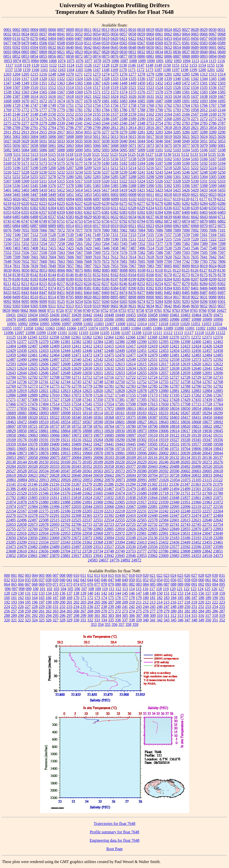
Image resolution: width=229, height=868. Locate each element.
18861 (44, 431)
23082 (98, 538)
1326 (88, 79)
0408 (88, 39)
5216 (150, 168)
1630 (141, 96)
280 (173, 611)
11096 (9, 333)
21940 (174, 502)
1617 (61, 96)
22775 (65, 529)
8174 (195, 275)
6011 (150, 195)
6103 (142, 199)
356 (114, 624)
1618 (70, 96)
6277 (141, 203)
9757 (131, 310)
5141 (43, 159)
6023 (213, 195)
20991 (142, 480)
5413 (70, 190)
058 (187, 580)
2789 (16, 128)
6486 (25, 217)
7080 (106, 230)
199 (56, 602)
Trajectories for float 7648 (114, 824)
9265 (123, 302)
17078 (87, 395)
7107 (26, 235)
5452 (79, 195)
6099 (115, 199)
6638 (159, 217)
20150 (44, 462)
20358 (109, 466)
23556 (153, 547)
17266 (207, 395)
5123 (114, 154)
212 (146, 602)
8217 (61, 284)
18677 (207, 422)
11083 (125, 328)
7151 (114, 235)
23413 (142, 542)
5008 (70, 137)
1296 (195, 74)
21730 (174, 493)
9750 (96, 310)
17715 (196, 404)
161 (14, 598)
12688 (196, 373)
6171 (195, 199)
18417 (185, 417)
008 (62, 575)
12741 (44, 382)
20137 (218, 458)
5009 (79, 137)
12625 (33, 368)
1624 (114, 96)
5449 (52, 195)
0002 (16, 30)
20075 (55, 458)
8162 (114, 275)
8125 (186, 270)
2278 (34, 123)
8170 (168, 275)
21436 (65, 489)
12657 (164, 373)
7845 (43, 266)
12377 (22, 342)
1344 (204, 79)
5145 (79, 159)
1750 (61, 105)
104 (63, 589)
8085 (106, 270)
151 (167, 593)
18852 (33, 431)
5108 (222, 150)
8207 (195, 279)
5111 (17, 154)
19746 (164, 449)
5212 (114, 168)
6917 (97, 226)
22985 (153, 533)
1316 (16, 79)
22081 (153, 507)
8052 (34, 270)
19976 (109, 453)
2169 (213, 114)
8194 (97, 279)
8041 (17, 270)
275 (139, 611)
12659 (185, 373)
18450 (207, 417)
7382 (186, 244)
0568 (150, 43)
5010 (88, 137)
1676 (70, 101)
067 (28, 584)
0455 (186, 39)
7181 (34, 239)
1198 (185, 70)
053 (153, 580)
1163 (62, 70)
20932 (77, 480)
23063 (44, 538)
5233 (70, 172)
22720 (98, 524)
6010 (141, 195)
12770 (22, 386)
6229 (97, 203)
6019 (177, 195)
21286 (109, 484)
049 (125, 580)
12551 (153, 359)
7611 (105, 257)
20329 (44, 466)
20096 (98, 458)
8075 (79, 270)
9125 (61, 302)
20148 (33, 462)
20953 (87, 480)
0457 (204, 39)
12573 (196, 359)
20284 (11, 466)
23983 (174, 556)
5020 (177, 137)
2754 (159, 123)
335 (111, 620)
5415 (88, 190)
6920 (123, 226)
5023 (195, 137)
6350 (213, 208)
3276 (97, 132)
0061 (159, 34)
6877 (195, 221)
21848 (174, 498)
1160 (35, 70)
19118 (163, 435)
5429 (195, 190)
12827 (109, 391)
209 (125, 602)
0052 (79, 34)
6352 (222, 208)
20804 (185, 475)
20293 (22, 466)
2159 (132, 114)
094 (215, 584)
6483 (222, 212)
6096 (88, 199)
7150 (105, 235)
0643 (97, 47)
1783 (97, 110)
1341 (186, 79)
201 (69, 602)
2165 (177, 114)
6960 (168, 226)
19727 (142, 449)
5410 (43, 190)
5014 (123, 137)
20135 (196, 458)
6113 (150, 199)
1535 (204, 88)
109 (98, 589)
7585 (150, 252)
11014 (142, 324)
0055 (106, 34)
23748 (109, 551)
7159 (186, 235)
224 (7, 607)
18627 (142, 422)
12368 (152, 337)
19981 (120, 453)
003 (28, 575)
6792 (123, 221)
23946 (131, 556)
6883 (7, 226)
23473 (11, 547)
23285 (11, 542)
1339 (168, 79)
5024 (204, 137)
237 (97, 607)
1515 (79, 88)
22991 (164, 533)
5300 (168, 177)
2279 (43, 123)
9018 (186, 297)
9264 (114, 302)
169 (69, 598)
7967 (132, 266)
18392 (164, 417)
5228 (25, 172)
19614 (33, 449)
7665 (70, 261)
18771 (120, 426)
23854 (22, 556)
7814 (7, 266)
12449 (120, 351)
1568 (70, 92)
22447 (174, 515)
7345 (123, 244)
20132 (174, 458)
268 (90, 611)
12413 (98, 346)
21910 (131, 502)
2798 (88, 128)
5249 (213, 172)
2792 (43, 128)
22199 (76, 511)
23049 (218, 533)
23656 (44, 551)
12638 (174, 368)
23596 (196, 547)
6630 (97, 217)
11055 (7, 328)
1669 (16, 101)
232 (62, 607)
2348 (141, 123)
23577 (174, 547)
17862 (33, 408)
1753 (88, 105)
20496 (196, 466)
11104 (94, 333)
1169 (114, 70)
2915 (43, 132)
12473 (98, 355)
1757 (123, 105)
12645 (33, 373)
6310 (106, 208)
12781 (109, 386)
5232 (61, 172)
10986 (174, 319)
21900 (98, 502)
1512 (52, 88)
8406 (204, 288)
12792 (218, 386)
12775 (55, 386)
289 (14, 616)
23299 (22, 542)
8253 (150, 284)
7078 (88, 230)
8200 (141, 279)
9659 (6, 310)
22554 (109, 520)
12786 (164, 386)
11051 (196, 324)
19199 (55, 440)
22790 (87, 529)
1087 (124, 61)
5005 (43, 137)
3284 (168, 132)
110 (105, 589)
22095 (174, 507)
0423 (141, 39)
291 (28, 616)
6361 (79, 212)
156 (201, 593)
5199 (43, 168)
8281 (195, 284)
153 (180, 593)
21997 (65, 507)
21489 (164, 489)
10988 (196, 319)
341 (153, 620)
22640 (207, 520)
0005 (43, 30)
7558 (43, 252)
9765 (194, 310)
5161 (159, 159)
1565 (43, 92)
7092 (195, 230)
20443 (153, 466)
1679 (97, 101)
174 (104, 598)
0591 (7, 47)
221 (208, 602)
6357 (43, 212)
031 (222, 575)
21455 (87, 489)
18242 (174, 413)
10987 (185, 319)
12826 (98, 391)
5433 (204, 190)
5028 (16, 141)
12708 (55, 377)
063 (222, 580)
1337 (150, 79)
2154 (88, 114)
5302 (186, 177)
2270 (186, 119)
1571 (97, 92)
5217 (159, 168)
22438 (142, 515)
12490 (22, 359)
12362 (87, 337)
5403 (25, 190)
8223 (79, 284)
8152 (97, 275)
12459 (11, 355)
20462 (164, 466)
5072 (141, 145)
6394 (159, 212)
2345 (114, 123)
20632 (65, 475)
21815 (65, 498)
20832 (196, 475)
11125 (11, 337)
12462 (44, 355)
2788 (7, 128)
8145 (61, 275)
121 (180, 589)
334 (104, 620)
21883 (55, 502)
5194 (222, 163)
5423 (159, 190)
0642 (88, 47)
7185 (70, 239)
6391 (132, 212)
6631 (106, 217)
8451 (61, 293)
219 (194, 602)
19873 (22, 453)
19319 (164, 440)
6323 (123, 208)
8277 (177, 284)
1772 (25, 110)
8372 (43, 288)
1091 (160, 61)
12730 (207, 377)
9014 (168, 297)
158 (215, 593)
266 (76, 611)
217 (180, 602)
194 (21, 602)
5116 (61, 154)
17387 (131, 400)
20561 (87, 471)
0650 (150, 47)
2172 (16, 119)
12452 (153, 351)
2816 (150, 128)
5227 (16, 172)
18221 (152, 413)
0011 (88, 30)
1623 (106, 96)
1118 (18, 65)
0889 (195, 56)
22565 (142, 520)
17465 (218, 400)
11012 (131, 324)
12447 (98, 351)
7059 (34, 230)
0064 (186, 34)
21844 (153, 498)
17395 (142, 400)
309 (153, 616)
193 (14, 602)
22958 (87, 533)
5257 (43, 177)
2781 (168, 123)
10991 (12, 324)
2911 (7, 132)
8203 (159, 279)
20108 (120, 458)
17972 (109, 408)
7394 (213, 244)
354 (101, 624)
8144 (52, 275)
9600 (106, 306)
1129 (114, 65)
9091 (222, 297)
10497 (76, 319)
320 (7, 620)
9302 (7, 306)
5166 (204, 159)
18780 (131, 426)
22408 (120, 515)
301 (97, 616)
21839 (142, 498)
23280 (218, 538)
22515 (55, 520)
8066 (61, 270)
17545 (87, 404)
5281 (79, 177)
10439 (76, 315)
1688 (168, 101)
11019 (174, 324)
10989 (207, 319)
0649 (141, 47)
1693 (204, 101)
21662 (87, 493)
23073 (87, 538)
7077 (79, 230)
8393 (159, 288)
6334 (150, 208)
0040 (52, 34)
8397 (186, 288)
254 (215, 607)
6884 (16, 226)
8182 (25, 279)
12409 (55, 346)
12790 (196, 386)
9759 (149, 310)
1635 (186, 96)
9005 (159, 297)
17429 (185, 400)
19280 (109, 440)
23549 (142, 547)
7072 (61, 230)
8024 (213, 266)
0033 (16, 34)
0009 (70, 30)
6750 (52, 221)
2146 (16, 114)
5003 (25, 137)
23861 (33, 556)
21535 (33, 493)
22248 (185, 511)
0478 (16, 43)
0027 (186, 30)
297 (69, 616)
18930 (120, 431)
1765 (195, 105)
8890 (106, 297)
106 (77, 589)
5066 (97, 145)
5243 (159, 172)
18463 (11, 422)
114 (132, 589)
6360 (70, 212)
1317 (25, 79)
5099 (141, 150)
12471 (76, 355)
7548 (213, 248)
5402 (16, 190)
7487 (132, 248)
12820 (33, 391)
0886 (168, 56)
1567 (61, 92)
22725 (131, 524)
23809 (196, 551)
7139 (70, 235)
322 (21, 620)
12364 (109, 337)
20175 (76, 462)
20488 (174, 466)
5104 (186, 150)
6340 (204, 208)
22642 (218, 520)
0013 (106, 30)
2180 (79, 119)
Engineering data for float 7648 (115, 840)
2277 (25, 123)
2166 (186, 114)
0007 (61, 30)
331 (83, 620)
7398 (222, 244)
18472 (22, 422)
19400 (55, 444)
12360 (65, 337)
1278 (141, 74)
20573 (120, 471)
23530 (131, 547)
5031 (43, 141)
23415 (153, 542)
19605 (22, 449)
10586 (109, 319)
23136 (153, 538)
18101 (77, 413)
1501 (204, 83)
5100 (150, 150)
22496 (22, 520)
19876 (44, 453)
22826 (131, 529)
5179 (97, 163)
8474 (123, 293)
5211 (105, 168)
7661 (52, 261)
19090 (120, 435)
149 (153, 593)
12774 (44, 386)
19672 (87, 449)
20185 (87, 462)
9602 (114, 306)
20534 (44, 471)
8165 (141, 275)
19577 (196, 444)
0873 (88, 56)
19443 (120, 444)
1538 (7, 92)
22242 (164, 511)
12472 (87, 355)
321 (14, 620)
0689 (195, 47)
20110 (142, 458)
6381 (106, 212)
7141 (87, 235)
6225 (61, 203)
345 (173, 620)
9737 (69, 310)
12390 (142, 342)
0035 (34, 34)
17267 (218, 395)
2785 (204, 123)
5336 (16, 186)
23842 (207, 551)
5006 (52, 137)
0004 (34, 30)
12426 (207, 346)
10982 (131, 319)
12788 (185, 386)
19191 (44, 440)
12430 (22, 351)
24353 (196, 556)
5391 (159, 186)
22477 (207, 515)
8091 (133, 270)
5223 (204, 168)
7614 (132, 257)
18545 (55, 422)
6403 (204, 212)
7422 (61, 248)
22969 (98, 533)
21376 (207, 484)
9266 (132, 302)
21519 (218, 489)
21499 (185, 489)
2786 (213, 123)
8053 (43, 270)
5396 (186, 186)
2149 (43, 114)
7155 (150, 235)
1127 (97, 65)
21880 (44, 502)
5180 (106, 163)
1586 (7, 96)
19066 (55, 435)
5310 (34, 181)
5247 (195, 172)
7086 (159, 230)
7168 (25, 239)
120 (173, 589)
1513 (61, 88)
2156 (106, 114)
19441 (109, 444)
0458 (213, 39)
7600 (25, 257)
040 (62, 580)
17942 (87, 408)
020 (146, 575)
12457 (207, 351)
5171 (25, 163)
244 (146, 607)
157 (208, 593)
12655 (142, 373)
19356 (218, 440)
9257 (97, 302)
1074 (61, 61)
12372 (196, 337)
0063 (177, 34)
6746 (16, 221)
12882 (185, 391)
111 (112, 589)
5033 (61, 141)
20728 (174, 475)
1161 (44, 70)
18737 (55, 426)
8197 (114, 279)
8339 (16, 288)
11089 (168, 328)
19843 (218, 449)
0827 (97, 52)
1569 (79, 92)
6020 (186, 195)
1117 (9, 65)
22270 (11, 515)
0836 (177, 52)
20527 (11, 471)
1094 (186, 61)
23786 (164, 551)
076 (90, 584)
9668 (42, 310)
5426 (186, 190)
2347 (132, 123)
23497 (76, 547)
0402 (43, 39)
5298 (150, 177)
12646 (44, 373)
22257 (207, 511)
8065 (52, 270)
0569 (159, 43)
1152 (185, 65)
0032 (7, 34)
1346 (222, 79)
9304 (25, 306)
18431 (196, 417)
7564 (70, 252)
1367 (97, 83)
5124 (123, 154)
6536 (43, 217)
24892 (125, 560)
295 (56, 616)
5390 (150, 186)
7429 (88, 248)
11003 (99, 324)
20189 (98, 462)
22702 (65, 524)
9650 (195, 306)
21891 (87, 502)
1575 (132, 92)
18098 (66, 413)
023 (167, 575)
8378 (70, 288)
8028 (222, 266)
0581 (186, 43)
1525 (168, 88)
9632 (141, 306)
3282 (150, 132)
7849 (52, 266)
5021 (186, 137)
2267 (159, 119)
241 (125, 607)
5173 (43, 163)
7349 (132, 244)
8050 (26, 270)
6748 (34, 221)
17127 (109, 395)
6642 (195, 217)
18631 (153, 422)
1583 (204, 92)
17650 (164, 404)
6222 (34, 203)
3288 (204, 132)
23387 (109, 542)
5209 (88, 168)
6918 (106, 226)
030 (215, 575)
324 (35, 620)
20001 (153, 453)
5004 (34, 137)
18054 (196, 408)
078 (104, 584)
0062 (168, 34)
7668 (88, 261)
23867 (44, 556)
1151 (176, 65)
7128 (52, 235)
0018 (141, 30)
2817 (159, 128)
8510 (34, 297)
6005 (123, 195)
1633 (168, 96)
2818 (168, 128)
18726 (44, 426)
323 (28, 620)
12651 (98, 373)
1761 (159, 105)
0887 (177, 56)
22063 (120, 507)
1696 (7, 105)
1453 (168, 83)
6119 (177, 199)
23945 (120, 556)
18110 (87, 413)
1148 (149, 65)
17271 (11, 400)
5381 (88, 186)
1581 (186, 92)
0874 (97, 56)
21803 (22, 498)
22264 (218, 511)
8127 (203, 270)
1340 (177, 79)
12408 (44, 346)
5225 (222, 168)
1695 (222, 101)
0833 (150, 52)
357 (121, 624)
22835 (153, 529)
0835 (168, 52)
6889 (52, 226)
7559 (52, 252)
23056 (33, 538)
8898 (132, 297)
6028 (34, 199)
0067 (213, 34)
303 (111, 616)
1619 (79, 96)
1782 (88, 110)
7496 (141, 248)
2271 (195, 119)
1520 (123, 88)
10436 (55, 315)
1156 (219, 65)
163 (28, 598)
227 (28, 607)
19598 (218, 444)
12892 (44, 395)
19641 (65, 449)
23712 (76, 551)
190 (215, 598)
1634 (177, 96)
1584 (213, 92)
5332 (213, 181)
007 (56, 575)
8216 (52, 284)
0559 (106, 43)
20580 (142, 471)
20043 (207, 453)
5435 (222, 190)
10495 (65, 319)
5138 (16, 159)
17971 (98, 408)
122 (187, 589)
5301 (177, 177)
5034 (70, 141)
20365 (120, 466)
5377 (61, 186)
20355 (98, 466)
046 (104, 580)
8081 (88, 270)
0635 (61, 47)
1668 (7, 101)
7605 (61, 257)
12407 (33, 346)
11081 (114, 328)
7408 (34, 248)
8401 (195, 288)
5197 (25, 168)
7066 (43, 230)
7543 (186, 248)
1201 (211, 70)
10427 (222, 310)
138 (76, 593)
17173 (153, 395)
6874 (186, 221)
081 (125, 584)
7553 (16, 252)
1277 (132, 74)
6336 (168, 208)
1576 (141, 92)
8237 (106, 284)
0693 (7, 52)
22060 (109, 507)
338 (132, 620)
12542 (98, 359)
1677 (79, 101)
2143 (213, 110)
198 (49, 602)
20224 (131, 462)
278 (160, 611)
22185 (55, 511)
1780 (70, 110)
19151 (218, 435)
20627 (44, 475)
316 (201, 616)
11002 (88, 324)
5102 (168, 150)
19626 (55, 449)
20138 (11, 462)
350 (208, 620)
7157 (168, 235)
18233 (163, 413)
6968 (195, 226)
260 (35, 611)
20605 (207, 471)
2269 (177, 119)
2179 (70, 119)
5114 (43, 154)
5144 (70, 159)
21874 (11, 502)
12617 (164, 364)
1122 (53, 65)
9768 (212, 310)
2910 (222, 128)
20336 (65, 466)
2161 (141, 114)
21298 (142, 484)
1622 (97, 96)
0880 (141, 56)
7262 (88, 244)
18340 (76, 417)
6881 (213, 221)
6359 (61, 212)
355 (108, 624)
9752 (105, 310)
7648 (7, 261)
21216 (54, 484)
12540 (76, 359)
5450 (61, 195)
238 (104, 607)
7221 (204, 239)
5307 (7, 181)
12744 (65, 382)
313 (180, 616)
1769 (7, 110)
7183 (52, 239)
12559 (185, 359)
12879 (153, 391)
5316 (70, 181)
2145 (7, 114)
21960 (196, 502)
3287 (195, 132)
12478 (142, 355)
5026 (222, 137)
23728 (87, 551)
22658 (22, 524)
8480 (150, 293)
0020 (159, 30)
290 (21, 616)
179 (139, 598)
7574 (114, 252)
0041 (61, 34)
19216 (76, 440)
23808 (185, 551)
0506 (43, 43)
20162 (55, 462)
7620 (168, 257)
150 (160, 593)
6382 (114, 212)
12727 (174, 377)
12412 (87, 346)
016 (118, 575)
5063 (70, 145)
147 (139, 593)
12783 (131, 386)
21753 (196, 493)
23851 (218, 551)
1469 (177, 83)
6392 (141, 212)
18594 (109, 422)
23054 (22, 538)
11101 (62, 333)
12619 (185, 364)
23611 (33, 551)
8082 (97, 270)
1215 (34, 74)
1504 (7, 88)
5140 (34, 159)
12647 (55, 373)
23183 (174, 538)
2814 (132, 128)
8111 (150, 270)
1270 (70, 74)
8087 (115, 270)
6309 (97, 208)
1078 (97, 61)
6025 (8, 199)
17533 (65, 404)
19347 (207, 440)
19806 (196, 449)
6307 (79, 208)
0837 (186, 52)
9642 (168, 306)
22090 (164, 507)
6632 (114, 217)
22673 (33, 524)
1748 (43, 105)
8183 (34, 279)
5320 (106, 181)
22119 (196, 507)
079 (111, 584)
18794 (142, 426)
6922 (141, 226)
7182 (43, 239)
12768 (218, 382)
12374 (218, 337)
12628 (65, 368)
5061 (52, 145)
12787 (174, 386)
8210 (222, 279)
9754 (114, 310)
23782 (153, 551)
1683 (123, 101)
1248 (52, 74)
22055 (98, 507)
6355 (25, 212)
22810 (120, 529)
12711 (76, 377)
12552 (164, 359)
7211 (132, 239)
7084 (141, 230)
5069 (123, 145)
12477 (131, 355)
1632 (159, 96)
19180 (33, 440)
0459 (222, 39)
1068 (53, 61)
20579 (131, 471)
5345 (34, 186)
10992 (23, 324)
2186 (106, 119)
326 (49, 620)
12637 (164, 368)
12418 (142, 346)
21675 (131, 493)
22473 (185, 515)
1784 (106, 110)
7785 (204, 261)
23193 (196, 538)
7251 (16, 244)
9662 (24, 310)
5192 (204, 163)
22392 (109, 515)
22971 (109, 533)
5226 (7, 172)
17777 (11, 408)
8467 (97, 293)
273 (125, 611)
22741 (174, 524)
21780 (218, 493)
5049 (186, 141)
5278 (52, 177)
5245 (177, 172)
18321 (44, 417)
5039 (114, 141)
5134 (203, 154)
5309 (25, 181)
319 (222, 616)
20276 (218, 462)
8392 (150, 288)
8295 (213, 284)
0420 (114, 39)
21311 (163, 484)
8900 (150, 297)
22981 (142, 533)
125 (207, 589)
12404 (11, 346)
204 (90, 602)
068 (35, 584)
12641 (207, 368)
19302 (142, 440)
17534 (76, 404)
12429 (11, 351)
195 (28, 602)
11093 (211, 328)
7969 (141, 266)
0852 (16, 56)
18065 (218, 408)
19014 (174, 431)
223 (222, 602)
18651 (174, 422)
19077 (98, 435)
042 (76, 580)
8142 (34, 275)
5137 (7, 159)
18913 (98, 431)
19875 (33, 453)
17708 (185, 404)
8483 (177, 293)
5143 (61, 159)
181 (153, 598)
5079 (204, 145)
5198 (34, 168)
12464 (55, 355)
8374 (52, 288)
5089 (70, 150)
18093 (44, 413)
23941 (98, 556)
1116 (221, 61)
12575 (207, 359)
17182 (164, 395)
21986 (44, 507)
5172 (34, 163)
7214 (159, 239)
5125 (132, 154)
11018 (163, 324)
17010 (55, 395)
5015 (132, 137)
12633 (120, 368)
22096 (185, 507)
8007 (177, 266)
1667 (222, 96)
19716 (120, 449)
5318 (88, 181)
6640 (177, 217)
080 (118, 584)
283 (194, 611)
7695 (141, 261)
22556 (131, 520)
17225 (185, 395)
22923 (33, 533)
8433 (7, 293)
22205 (87, 511)
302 (104, 616)
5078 (195, 145)
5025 (213, 137)
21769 (207, 493)
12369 (163, 337)
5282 (88, 177)
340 (146, 620)
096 (8, 589)
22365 (87, 515)
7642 (213, 257)
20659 (98, 475)
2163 (159, 114)
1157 (9, 70)
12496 (44, 359)
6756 (106, 221)
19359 (11, 444)
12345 (32, 337)
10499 (87, 319)
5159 (141, 159)
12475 (109, 355)
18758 (87, 426)
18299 (218, 413)
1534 (195, 88)
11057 (18, 328)
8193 (88, 279)
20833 (207, 475)
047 (111, 580)
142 (104, 593)
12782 (120, 386)
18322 (55, 417)
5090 (79, 150)
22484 (218, 515)
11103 (83, 333)
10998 (77, 324)
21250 (65, 484)
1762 (168, 105)
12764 (196, 382)
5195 (7, 168)
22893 (218, 529)
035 (28, 580)
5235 (88, 172)
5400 (222, 186)
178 (132, 598)
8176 (213, 275)
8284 (204, 284)
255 (222, 607)
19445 (131, 444)
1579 (168, 92)
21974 (11, 507)
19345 (196, 440)
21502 (207, 489)
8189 (70, 279)
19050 (11, 435)
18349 (87, 417)
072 (62, 584)
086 (160, 584)
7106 (17, 235)
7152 (123, 235)
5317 (79, 181)
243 (139, 607)
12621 (207, 364)
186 (187, 598)
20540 (55, 471)
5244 (168, 172)
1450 (141, 83)
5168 (222, 159)
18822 (207, 426)
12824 (76, 391)
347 (187, 620)
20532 (33, 471)
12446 (87, 351)
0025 (177, 30)
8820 (88, 297)
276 (146, 611)
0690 (204, 47)
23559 (164, 547)
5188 (168, 163)
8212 (16, 284)
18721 (33, 426)
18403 (174, 417)
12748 (98, 382)
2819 (177, 128)
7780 (195, 261)
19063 (33, 435)
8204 (168, 279)
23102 (120, 538)
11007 (110, 324)
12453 (164, 351)
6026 (17, 199)
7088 (168, 230)
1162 (53, 70)
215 (167, 602)
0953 (8, 61)
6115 (159, 199)
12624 (22, 368)
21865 (207, 498)
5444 (7, 195)
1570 (88, 92)
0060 (150, 34)
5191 (195, 163)
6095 (79, 199)
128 (7, 593)
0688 (186, 47)
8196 (106, 279)
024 (173, 575)
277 (153, 611)
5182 (123, 163)
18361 (98, 417)
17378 (109, 400)
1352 (52, 83)
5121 (96, 154)
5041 (132, 141)
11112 (168, 333)
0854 (34, 56)
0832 (141, 52)
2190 (141, 119)
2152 (70, 114)
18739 (65, 426)
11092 (201, 328)
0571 (177, 43)
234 (76, 607)
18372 (120, 417)
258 (21, 611)
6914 (70, 226)
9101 (52, 302)
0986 (44, 61)
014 (104, 575)
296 (62, 616)
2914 (34, 132)
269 (97, 611)
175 (111, 598)
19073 (87, 435)
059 (194, 580)
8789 (61, 297)
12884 (207, 391)
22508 (44, 520)
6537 (52, 217)
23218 (207, 538)
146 (132, 593)
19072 (77, 435)
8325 (7, 288)
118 (159, 589)
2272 (204, 119)
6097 (97, 199)
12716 (109, 377)
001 (14, 575)
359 (135, 624)
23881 (65, 556)
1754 (97, 105)
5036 (88, 141)
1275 (114, 74)
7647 (222, 257)
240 (118, 607)
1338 (159, 79)
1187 (158, 70)
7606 (70, 257)
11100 (52, 333)
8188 (61, 279)
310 (160, 616)
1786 (123, 110)
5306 (222, 177)
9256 (88, 302)
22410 (131, 515)
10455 (131, 315)
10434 (33, 315)
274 (132, 611)
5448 (43, 195)
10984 (153, 319)
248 (173, 607)
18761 (98, 426)
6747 (25, 221)
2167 (195, 114)
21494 (174, 489)
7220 (195, 239)
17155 (131, 395)
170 (76, 598)
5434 (213, 190)
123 (194, 589)
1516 (88, 88)
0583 (204, 43)
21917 (142, 502)
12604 (22, 364)
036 (35, 580)
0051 (70, 34)
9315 (79, 306)
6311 (114, 208)
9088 (213, 297)
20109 (131, 458)
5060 (43, 145)
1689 (177, 101)
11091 (190, 328)
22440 (153, 515)
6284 (204, 203)
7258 (61, 244)
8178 (222, 275)
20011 (174, 453)
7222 (213, 239)
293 (42, 616)
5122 (105, 154)
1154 (202, 65)
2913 (25, 132)
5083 (16, 150)
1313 (213, 74)
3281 (141, 132)
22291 (55, 515)
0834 (159, 52)
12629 (76, 368)
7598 (7, 257)
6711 (221, 217)
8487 (204, 293)
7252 (25, 244)
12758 (185, 382)
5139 (25, 159)
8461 (79, 293)
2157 (114, 114)
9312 (61, 306)
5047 (168, 141)
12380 (55, 342)
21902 (109, 502)
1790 (159, 110)
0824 (88, 52)
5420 (132, 190)
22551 (98, 520)
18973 (142, 431)
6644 (213, 217)
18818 (174, 426)
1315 (7, 79)
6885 (25, 226)
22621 (196, 520)
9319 (97, 306)
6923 (150, 226)
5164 (186, 159)
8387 (123, 288)
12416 (120, 346)
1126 (88, 65)
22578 (153, 520)
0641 (79, 47)
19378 (33, 444)
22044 (87, 507)
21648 (76, 493)
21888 (65, 502)
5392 (168, 186)
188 (201, 598)
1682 (114, 101)
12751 (131, 382)
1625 (123, 96)
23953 (142, 556)
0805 (25, 52)
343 (167, 620)
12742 (55, 382)
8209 (213, 279)
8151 (88, 275)
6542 (61, 217)
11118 (199, 333)
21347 (185, 484)
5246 (186, 172)
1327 (97, 79)
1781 (79, 110)
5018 (159, 137)
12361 (76, 337)
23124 (142, 538)
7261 (79, 244)
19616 (44, 449)
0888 (186, 56)
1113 (195, 61)
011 (83, 575)
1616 (52, 96)
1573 (114, 92)
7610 (97, 257)
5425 (177, 190)
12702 (33, 377)
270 (104, 611)
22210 (98, 511)
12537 (65, 359)
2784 (195, 123)
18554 (65, 422)
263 (56, 611)
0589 (222, 43)
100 (35, 589)
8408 (213, 288)
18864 (65, 431)
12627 (55, 368)
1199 (193, 70)
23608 (11, 551)
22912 (11, 533)
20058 (33, 458)
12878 (142, 391)
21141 (11, 484)
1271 (79, 74)
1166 (88, 70)
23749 (120, 551)
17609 (142, 404)
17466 (11, 404)
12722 (131, 377)
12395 (164, 342)
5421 (141, 190)
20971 (120, 480)
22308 (76, 515)
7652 (25, 261)
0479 (25, 43)
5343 (25, 186)
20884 (22, 480)
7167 (16, 239)
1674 (61, 101)
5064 (79, 145)
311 (166, 616)
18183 (142, 413)
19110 (153, 435)
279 (167, 611)
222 (215, 602)
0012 (97, 30)
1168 (105, 70)
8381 (88, 288)
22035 (76, 507)
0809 (43, 52)
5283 (97, 177)
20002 (164, 453)
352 (222, 620)
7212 (141, 239)
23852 (11, 556)
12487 (11, 359)
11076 (104, 328)
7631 (186, 257)
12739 (33, 382)
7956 (123, 266)
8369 (34, 288)
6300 (16, 208)
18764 (109, 426)
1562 (16, 92)
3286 (186, 132)
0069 (7, 39)
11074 (93, 328)
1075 (70, 61)
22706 (76, 524)
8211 (7, 284)
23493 (65, 547)
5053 (222, 141)
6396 (168, 212)
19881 (55, 453)
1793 (177, 110)
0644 (106, 47)
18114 (98, 413)
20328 (33, 466)
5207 (70, 168)
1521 (132, 88)
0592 (16, 47)
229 (42, 607)
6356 (34, 212)
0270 (25, 39)
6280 (168, 203)
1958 (195, 110)
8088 (124, 270)
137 (69, 593)
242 (132, 607)
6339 (195, 208)
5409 (34, 190)
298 (76, 616)
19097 (131, 435)
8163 (123, 275)
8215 (43, 284)
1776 (34, 110)
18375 (131, 417)
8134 (7, 275)
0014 (114, 30)
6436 (213, 212)
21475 (120, 489)
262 (49, 611)
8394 (168, 288)
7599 (16, 257)
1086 (115, 61)
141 (97, 593)
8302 (222, 284)
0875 (106, 56)
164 (35, 598)
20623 (33, 475)
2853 (204, 128)
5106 (204, 150)
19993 (131, 453)
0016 (132, 30)
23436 (174, 542)
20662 (109, 475)
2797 (79, 128)
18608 (131, 422)
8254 (159, 284)
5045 (150, 141)
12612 (109, 364)
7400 (7, 248)
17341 (87, 400)
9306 (43, 306)
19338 (185, 440)
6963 (177, 226)
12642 (218, 368)
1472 (186, 83)
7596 (213, 252)
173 (97, 598)
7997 (159, 266)
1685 (141, 101)
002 (21, 575)
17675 (174, 404)
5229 (34, 172)
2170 (222, 114)
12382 (76, 342)
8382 (97, 288)
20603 (196, 471)
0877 (123, 56)
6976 (7, 230)
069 (42, 584)
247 (167, 607)
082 (132, 584)
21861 (196, 498)
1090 (151, 61)
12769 (11, 386)
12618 (174, 364)
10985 (164, 319)
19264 (98, 440)
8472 (114, 293)
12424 (196, 346)
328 (62, 620)
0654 (177, 47)
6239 (106, 203)
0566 (132, 43)
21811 (54, 498)
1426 (106, 83)
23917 (76, 556)
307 (139, 616)
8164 (132, 275)
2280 (52, 123)
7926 (106, 266)
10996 (56, 324)
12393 (153, 342)
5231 (52, 172)
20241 (153, 462)
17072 (76, 395)
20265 (185, 462)
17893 (44, 408)
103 (56, 589)
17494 (44, 404)
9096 (34, 302)
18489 (33, 422)
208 (118, 602)
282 (187, 611)
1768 (222, 105)
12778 (76, 386)
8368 (25, 288)
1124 (70, 65)
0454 (177, 39)
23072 (76, 538)
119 (166, 589)
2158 (123, 114)
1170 (123, 70)
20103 (109, 458)
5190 (186, 163)
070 (49, 584)
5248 (204, 172)
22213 (109, 511)
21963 (207, 502)
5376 (52, 186)
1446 (114, 83)
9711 (51, 310)
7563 (61, 252)
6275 (123, 203)
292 (35, 616)
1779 (61, 110)
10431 (11, 315)
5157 (123, 159)
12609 (76, 364)
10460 (164, 315)
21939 (164, 502)
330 (76, 620)
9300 (213, 302)
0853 (25, 56)
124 (200, 589)
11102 (73, 333)
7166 (7, 239)
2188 (123, 119)
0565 (123, 43)
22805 (109, 529)
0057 (123, 34)
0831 (132, 52)
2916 (52, 132)
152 (173, 593)
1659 (213, 96)
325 (42, 620)
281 (180, 611)
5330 (195, 181)
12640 (196, 368)
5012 (106, 137)
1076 (79, 61)
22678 (44, 524)
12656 (153, 373)
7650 (16, 261)
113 (125, 589)
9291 (177, 302)
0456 (195, 39)
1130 (123, 65)
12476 (120, 355)
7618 (150, 257)
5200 (52, 168)
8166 (150, 275)
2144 (222, 110)
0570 (168, 43)
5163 (177, 159)
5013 (114, 137)
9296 (204, 302)
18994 (153, 431)
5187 (159, 163)
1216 (43, 74)
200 (62, 602)
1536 (213, 88)
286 (215, 611)
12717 (120, 377)
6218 (7, 203)
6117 (168, 199)
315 (194, 616)
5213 (123, 168)
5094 (114, 150)
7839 (34, 266)
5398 (204, 186)
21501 (196, 489)
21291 (120, 484)
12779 (87, 386)
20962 (98, 480)
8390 (132, 288)
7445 (97, 248)
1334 (123, 79)
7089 (177, 230)
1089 (142, 61)
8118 (159, 270)
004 (35, 575)
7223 (222, 239)
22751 (207, 524)
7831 (16, 266)
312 (173, 616)
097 (15, 589)
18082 (33, 413)
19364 (22, 444)
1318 (34, 79)
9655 (213, 306)
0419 (106, 39)
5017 (150, 137)
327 (56, 620)
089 (180, 584)
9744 (78, 310)
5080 (213, 145)
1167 (97, 70)
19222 (87, 440)
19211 (65, 440)
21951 (185, 502)
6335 (159, 208)
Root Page (114, 849)
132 (35, 593)
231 (56, 607)
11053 (206, 324)
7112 (34, 235)
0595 (43, 47)
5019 (168, 137)
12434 (55, 351)
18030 (164, 408)
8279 (186, 284)
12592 (218, 359)
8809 (79, 297)
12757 (174, 382)
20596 (174, 471)
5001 (7, 137)
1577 (150, 92)
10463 (185, 315)
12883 (196, 391)
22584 (164, 520)
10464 (196, 315)
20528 (22, 471)
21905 (120, 502)
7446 (106, 248)
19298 (131, 440)
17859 (22, 408)
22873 (207, 529)
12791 (207, 386)
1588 (25, 96)
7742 (186, 261)
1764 (186, 105)
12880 (164, 391)
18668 (196, 422)
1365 (79, 83)
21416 (33, 489)
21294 (131, 484)
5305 (213, 177)
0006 (52, 30)
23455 (207, 542)
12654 (131, 373)
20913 (44, 480)
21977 (22, 507)
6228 (88, 203)
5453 (88, 195)
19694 (98, 449)
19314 (153, 440)
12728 (185, 377)
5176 (70, 163)
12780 (98, 386)
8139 (25, 275)
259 (28, 611)
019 (139, 575)
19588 (207, 444)
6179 (212, 199)
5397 (195, 186)
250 (187, 607)
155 (194, 593)
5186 (150, 163)
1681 (106, 101)
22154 (11, 511)
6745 (7, 221)
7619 (159, 257)
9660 (15, 310)
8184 (43, 279)
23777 (142, 551)
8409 (222, 288)
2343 (97, 123)
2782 (177, 123)
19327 (174, 440)
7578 (132, 252)
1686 (150, 101)
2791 (34, 128)
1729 (16, 105)
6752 (70, 221)
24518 (207, 556)
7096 (213, 230)
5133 (194, 154)
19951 (76, 453)
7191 (123, 239)
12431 (33, 351)
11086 (157, 328)
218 (187, 602)
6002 (114, 195)
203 (83, 602)
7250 (7, 244)
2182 (97, 119)
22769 (44, 529)
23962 (153, 556)
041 (69, 580)
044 (90, 580)
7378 (168, 244)
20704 (153, 475)
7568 (88, 252)
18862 (55, 431)
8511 (43, 297)
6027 (26, 199)
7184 (61, 239)
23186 (185, 538)
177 (125, 598)
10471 (218, 315)
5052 (213, 141)
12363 (98, 337)
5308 (16, 181)
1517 (97, 88)
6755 (97, 221)
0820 (52, 52)
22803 (98, 529)
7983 (150, 266)
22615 (185, 520)
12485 (218, 355)
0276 (34, 39)
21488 (153, 489)
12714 (98, 377)
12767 (207, 382)
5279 (61, 177)
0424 (150, 39)
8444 (34, 293)
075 (83, 584)
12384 (98, 342)
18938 (131, 431)
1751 (70, 105)
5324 (141, 181)
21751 (185, 493)
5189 (177, 163)
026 (187, 575)
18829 (11, 431)
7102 (8, 235)
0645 (114, 47)
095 (222, 584)
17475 (22, 404)
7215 (168, 239)
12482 (185, 355)
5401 (7, 190)
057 (180, 580)
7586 (159, 252)
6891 (61, 226)
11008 (120, 324)
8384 (114, 288)
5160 (150, 159)
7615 (141, 257)
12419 (153, 346)
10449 (120, 315)
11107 (126, 333)
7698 (150, 261)
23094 (109, 538)
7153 (132, 235)
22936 (55, 533)
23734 (98, 551)
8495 (213, 293)
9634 (150, 306)
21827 (98, 498)
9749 (87, 310)
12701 (22, 377)
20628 (55, 475)
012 (90, 575)
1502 (213, 83)
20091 (87, 458)
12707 (44, 377)
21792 (11, 498)
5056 (16, 145)
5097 (132, 150)
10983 (142, 319)
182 (160, 598)
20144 (22, 462)
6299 (7, 208)
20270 (196, 462)
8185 (52, 279)
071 (56, 584)
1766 (204, 105)
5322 (123, 181)
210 (132, 602)
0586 (213, 43)
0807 (34, 52)
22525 (76, 520)
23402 (131, 542)
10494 (55, 319)
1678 (88, 101)
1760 (150, 105)
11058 (28, 328)
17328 (65, 400)
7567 (79, 252)
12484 (207, 355)
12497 (55, 359)
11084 (136, 328)
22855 (185, 529)
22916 (22, 533)
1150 (167, 65)
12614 (131, 364)
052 (146, 580)
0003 (25, 30)
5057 (25, 145)
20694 (131, 475)
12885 (218, 391)
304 (118, 616)
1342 (195, 79)
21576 (65, 493)
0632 (52, 47)
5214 (132, 168)
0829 (114, 52)
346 (180, 620)
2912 (16, 132)
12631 (98, 368)
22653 (11, 524)
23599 (218, 547)
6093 (61, 199)
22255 (196, 511)
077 (97, 584)
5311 (43, 181)
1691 (186, 101)
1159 (26, 70)
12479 (153, 355)
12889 (33, 395)
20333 (55, 466)
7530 (168, 248)
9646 (186, 306)
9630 (123, 306)
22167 (22, 511)
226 (21, 607)
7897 (88, 266)
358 (128, 624)
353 (94, 624)
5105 (195, 150)
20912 (33, 480)
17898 (55, 408)
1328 (106, 79)
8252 (141, 284)
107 (84, 589)
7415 (52, 248)
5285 (114, 177)
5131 (176, 154)
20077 (66, 458)
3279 (123, 132)
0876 (114, 56)
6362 (88, 212)
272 (118, 611)
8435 (16, 293)
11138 (22, 337)
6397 (177, 212)
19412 (87, 444)
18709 (22, 426)
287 (222, 611)
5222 (195, 168)
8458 (70, 293)
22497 (33, 520)
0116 (16, 39)
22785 (76, 529)
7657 (34, 261)
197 (42, 602)
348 (194, 620)
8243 (114, 284)
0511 (88, 43)
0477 (7, 43)
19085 (109, 435)
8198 (123, 279)
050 (132, 580)
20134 (185, 458)
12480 (164, 355)
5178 (88, 163)
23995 (185, 556)
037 (42, 580)
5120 (87, 154)
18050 (185, 408)
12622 (218, 364)
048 (118, 580)
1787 (132, 110)
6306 (70, 208)
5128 (158, 154)
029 (208, 575)
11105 (105, 333)
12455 (185, 351)
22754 (218, 524)
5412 (61, 190)
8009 (186, 266)
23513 (98, 547)
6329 (141, 208)
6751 (61, 221)
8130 (221, 270)
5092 (97, 150)
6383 (123, 212)
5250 (222, 172)
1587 (16, 96)
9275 (150, 302)
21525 (11, 493)
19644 (76, 449)
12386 (120, 342)
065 (14, 584)
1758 (132, 105)
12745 (76, 382)
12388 (131, 342)
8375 (61, 288)
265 (69, 611)
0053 (88, 34)
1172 (141, 70)
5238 (114, 172)
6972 (213, 226)
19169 (11, 440)
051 (139, 580)
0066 (204, 34)
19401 (65, 444)
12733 (218, 377)
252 (201, 607)
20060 (44, 458)
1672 (43, 101)
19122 (174, 435)
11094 (222, 328)
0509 (70, 43)
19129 (185, 435)
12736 (22, 382)
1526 (177, 88)
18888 (87, 431)
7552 (7, 252)
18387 (153, 417)
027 (194, 575)
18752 (76, 426)
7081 (114, 230)
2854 (213, 128)
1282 (177, 74)
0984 (35, 61)
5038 (106, 141)
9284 (159, 302)
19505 (153, 444)
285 (208, 611)
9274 (141, 302)
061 (208, 580)
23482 (33, 547)
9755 (122, 310)
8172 (177, 275)
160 (7, 598)
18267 (185, 413)
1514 (70, 88)
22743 (185, 524)
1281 (168, 74)
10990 (218, 319)
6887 (34, 226)
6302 (34, 208)
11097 (19, 333)
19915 (65, 453)
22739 (164, 524)
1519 (114, 88)
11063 (50, 328)
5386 (123, 186)
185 (180, 598)
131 (28, 593)
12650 (87, 373)
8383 (106, 288)
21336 (174, 484)
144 (118, 593)
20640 (76, 475)
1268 (61, 74)
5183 (132, 163)
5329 (186, 181)
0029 (204, 30)
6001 (106, 195)
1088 (133, 61)
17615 (153, 404)
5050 (195, 141)
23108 (131, 538)
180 (146, 598)
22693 (55, 524)
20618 (218, 471)
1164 (70, 70)
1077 (88, 61)
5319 (97, 181)
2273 (213, 119)
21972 (218, 502)
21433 (55, 489)
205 (97, 602)
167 (56, 598)
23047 (207, 533)
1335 (132, 79)
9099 (43, 302)
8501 (25, 297)
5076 (177, 145)
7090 (186, 230)
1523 (150, 88)
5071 (132, 145)
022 (160, 575)
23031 (185, 533)
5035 (79, 141)
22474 (196, 515)
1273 (97, 74)
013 (97, 575)
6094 (70, 199)
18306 (11, 417)
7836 (25, 266)
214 (160, 602)
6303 (43, 208)
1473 (195, 83)
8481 (159, 293)
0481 (34, 43)
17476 (33, 404)
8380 (79, 288)
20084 (77, 458)
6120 (186, 199)
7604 (52, 257)
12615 (142, 364)
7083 (132, 230)
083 (139, 584)
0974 (17, 61)
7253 (34, 244)
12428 (218, 346)
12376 (11, 342)
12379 (44, 342)
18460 (218, 417)
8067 (70, 270)
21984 (33, 507)
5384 (106, 186)
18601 (120, 422)
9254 (79, 302)
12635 (142, 368)
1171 (132, 70)
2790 (25, 128)
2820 (186, 128)
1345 (213, 79)
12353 (43, 337)
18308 (22, 417)
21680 (142, 493)
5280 (70, 177)
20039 (185, 453)
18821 (196, 426)
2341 (79, 123)
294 (49, 616)
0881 (150, 56)
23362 (87, 542)
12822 (55, 391)
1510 (34, 88)
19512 (164, 444)
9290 (168, 302)
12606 (44, 364)
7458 (114, 248)
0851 (7, 56)
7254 (43, 244)
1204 (16, 74)
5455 (97, 195)
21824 (87, 498)
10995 (45, 324)
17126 (98, 395)
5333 (222, 181)
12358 (54, 337)
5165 (195, 159)
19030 (207, 431)
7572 (106, 252)
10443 (98, 315)
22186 (65, 511)
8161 (106, 275)
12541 (87, 359)
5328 (177, 181)
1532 (186, 88)
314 (187, 616)
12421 (174, 346)
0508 (61, 43)
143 (111, 593)
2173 (25, 119)
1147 (141, 65)
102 (49, 589)
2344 (106, 123)
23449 (185, 542)
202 (76, 602)
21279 (87, 484)
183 (167, 598)
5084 (25, 150)
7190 (114, 239)
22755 (11, 529)
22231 (142, 511)
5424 (168, 190)
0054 (97, 34)
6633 (123, 217)
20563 (98, 471)
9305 (34, 306)
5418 (114, 190)
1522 (141, 88)
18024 (153, 408)
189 (208, 598)
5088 (61, 150)
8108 (142, 270)
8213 (25, 284)
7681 (123, 261)
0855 (43, 56)
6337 (177, 208)
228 (35, 607)
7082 (123, 230)
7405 (25, 248)
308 (146, 616)
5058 (34, 145)
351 (215, 620)
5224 (213, 168)
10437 (65, 315)
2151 (61, 114)
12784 (142, 386)
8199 (132, 279)
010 (76, 575)
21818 (76, 498)
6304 (52, 208)
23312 (33, 542)
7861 (79, 266)
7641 (204, 257)
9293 (186, 302)
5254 (25, 177)
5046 (159, 141)
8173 (186, 275)
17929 (76, 408)
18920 (109, 431)
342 (160, 620)
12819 (22, 391)
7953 (114, 266)
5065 (88, 145)
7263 (97, 244)
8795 (70, 297)
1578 (159, 92)
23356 (76, 542)
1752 (79, 105)
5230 (43, 172)
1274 (106, 74)
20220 (120, 462)
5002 (16, 137)
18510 (44, 422)
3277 (106, 132)
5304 (204, 177)
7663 (61, 261)
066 (21, 584)
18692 (218, 422)
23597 (207, 547)
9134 (70, 302)
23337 (55, 542)
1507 (16, 88)
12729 (196, 377)
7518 (159, 248)
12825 (87, 391)
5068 (114, 145)
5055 (7, 145)
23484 (44, 547)
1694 (213, 101)
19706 (109, 449)
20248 (174, 462)
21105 (196, 480)
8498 (7, 297)
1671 (34, 101)
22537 (87, 520)
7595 (204, 252)
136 (62, 593)
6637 (150, 217)
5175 (61, 163)
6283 (195, 203)
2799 (97, 128)
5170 (16, 163)
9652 (204, 306)
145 (125, 593)
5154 (97, 159)
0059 (141, 34)
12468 (65, 355)
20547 (65, 471)
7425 (70, 248)
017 (125, 575)
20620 (22, 475)
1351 (43, 83)
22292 (65, 515)
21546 (44, 493)
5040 (123, 141)
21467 (109, 489)
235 (83, 607)
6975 (222, 226)
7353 (150, 244)
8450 (52, 293)
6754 (88, 221)
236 (90, 607)
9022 (195, 297)
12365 (120, 337)
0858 (70, 56)
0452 (159, 39)
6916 (88, 226)
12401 (207, 342)
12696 (218, 373)
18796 (153, 426)
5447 (34, 195)
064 (7, 584)
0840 (204, 52)
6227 (79, 203)
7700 (168, 261)
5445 (16, 195)
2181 (88, 119)
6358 (52, 212)
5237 (106, 172)
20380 (142, 466)
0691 (213, 47)
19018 (196, 431)
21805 (33, 498)
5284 (106, 177)
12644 (22, 373)
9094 (16, 302)
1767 (213, 105)
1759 (141, 105)
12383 (87, 342)
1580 (177, 92)
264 (62, 611)
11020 (185, 324)
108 (91, 589)
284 (201, 611)
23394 (120, 542)
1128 (105, 65)
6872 (168, 221)
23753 (131, 551)
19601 (11, 449)
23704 (65, 551)
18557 (76, 422)
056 (173, 580)
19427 (98, 444)
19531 (174, 444)
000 (7, 575)
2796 (70, 128)
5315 (61, 181)
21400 (22, 489)
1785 (114, 110)
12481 (174, 355)
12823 (65, 391)
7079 (97, 230)
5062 (61, 145)
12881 (174, 391)
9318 (88, 306)
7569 (97, 252)
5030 (34, 141)
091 (194, 584)
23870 (55, 556)
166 (49, 598)
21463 (98, 489)
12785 (153, 386)
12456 (196, 351)
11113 (178, 333)
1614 (34, 96)
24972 (136, 560)
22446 (164, 515)
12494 (33, 359)
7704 (177, 261)
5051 (204, 141)
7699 (159, 261)
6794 (141, 221)
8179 (7, 279)
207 (111, 602)
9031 (204, 297)
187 (194, 598)
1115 (213, 61)
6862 (159, 221)
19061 (22, 435)
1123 (62, 65)
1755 (106, 105)
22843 (164, 529)
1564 (34, 92)
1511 (43, 88)
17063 (65, 395)
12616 (153, 364)
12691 (207, 373)
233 (69, 607)
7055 (25, 230)
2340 (70, 123)
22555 (120, 520)
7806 (222, 261)
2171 (7, 119)
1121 (44, 65)
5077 (186, 145)
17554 (109, 404)
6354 (16, 212)
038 (49, 580)
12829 (131, 391)
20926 (66, 480)
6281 (177, 203)
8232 (97, 284)
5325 (150, 181)
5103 (177, 150)
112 (118, 589)
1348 (16, 83)
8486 (195, 293)
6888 (43, 226)
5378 (70, 186)
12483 (196, 355)
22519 (65, 520)
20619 (11, 475)
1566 (52, 92)
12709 (65, 377)
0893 (204, 56)
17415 (153, 400)
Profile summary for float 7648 (114, 832)
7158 (177, 235)
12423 (185, 346)
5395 (177, 186)
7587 (168, 252)
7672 (106, 261)
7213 (150, 239)
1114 (204, 61)
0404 (52, 39)
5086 (43, 150)
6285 (213, 203)
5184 (141, 163)
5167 (213, 159)
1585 (222, 92)
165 (42, 598)
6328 (132, 208)
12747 (87, 382)
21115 (207, 480)
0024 (168, 30)
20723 (164, 475)
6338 (186, 208)
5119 (78, 154)
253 (208, 607)
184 (173, 598)
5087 (52, 150)
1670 (25, 101)
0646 (123, 47)
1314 (222, 74)
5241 (141, 172)
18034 (174, 408)
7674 (114, 261)
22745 (196, 524)
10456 (142, 315)
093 (208, 584)
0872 (79, 56)
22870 (196, 529)
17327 (55, 400)
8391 (141, 288)
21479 (131, 489)
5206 (61, 168)
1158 (18, 70)
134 (49, 593)
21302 (152, 484)
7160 (195, 235)
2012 (204, 110)
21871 (218, 498)
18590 (98, 422)
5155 (106, 159)
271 (111, 611)
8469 (106, 293)
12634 (131, 368)
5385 (114, 186)
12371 (185, 337)
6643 (204, 217)
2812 (114, 128)
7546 (195, 248)
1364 (70, 83)
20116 (153, 458)
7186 (79, 239)
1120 (35, 65)
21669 (109, 493)
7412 (43, 248)
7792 (213, 261)
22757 (22, 529)
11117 (189, 333)
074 (76, 584)
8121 (168, 270)
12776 (65, 386)
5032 (52, 141)
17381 (120, 400)
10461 (174, 315)
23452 (196, 542)
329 (69, 620)
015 (111, 575)
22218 (120, 511)
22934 (44, 533)
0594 (34, 47)
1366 (88, 83)
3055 (88, 132)
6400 (186, 212)
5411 (52, 190)
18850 (22, 431)
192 (7, 602)
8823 (97, 297)
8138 (16, 275)
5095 (123, 150)
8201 (150, 279)
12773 (33, 386)
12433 (44, 351)
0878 (132, 56)
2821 (195, 128)
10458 (153, 315)
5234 (79, 172)
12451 (142, 351)
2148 (34, 114)
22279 (44, 515)
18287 (196, 413)
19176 (22, 440)
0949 (222, 56)
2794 (52, 128)
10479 (11, 319)
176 (118, 598)
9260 (106, 302)
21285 (98, 484)
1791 (168, 110)
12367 (142, 337)
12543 (109, 359)
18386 (142, 417)
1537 (222, 88)
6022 (204, 195)
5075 (168, 145)
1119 (27, 65)
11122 (220, 333)
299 (83, 616)
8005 (168, 266)
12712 (87, 377)
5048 (177, 141)
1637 (195, 96)
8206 (186, 279)
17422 (164, 400)
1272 (88, 74)
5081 (222, 145)
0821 (61, 52)
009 (69, 575)
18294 (207, 413)
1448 (123, 83)
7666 (79, 261)
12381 (65, 342)
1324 (79, 79)
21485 (142, 489)
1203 (7, 74)
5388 (132, 186)
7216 (177, 239)
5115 (52, 154)
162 (21, 598)
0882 (159, 56)
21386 (11, 489)
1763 (177, 105)
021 (153, 575)
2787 (222, 123)
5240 (132, 172)
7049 (16, 230)
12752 (142, 382)
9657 (222, 306)
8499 (16, 297)
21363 (196, 484)
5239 (123, 172)
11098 (30, 333)
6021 (195, 195)
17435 (196, 400)
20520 (207, 466)
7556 (25, 252)
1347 (7, 83)
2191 (150, 119)
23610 (22, 551)
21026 (164, 480)
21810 (44, 498)
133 (42, 593)
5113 (34, 154)
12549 (131, 359)
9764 (185, 310)
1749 (52, 105)
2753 (150, 123)
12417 (131, 346)
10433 (22, 315)
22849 (174, 529)
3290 (222, 132)
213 (153, 602)
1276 (123, 74)
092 (201, 584)
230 (49, 607)
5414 (79, 190)
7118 (43, 235)
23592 (185, 547)
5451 (70, 195)
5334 (7, 186)
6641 (186, 217)
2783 (186, 123)
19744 (153, 449)
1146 (132, 65)
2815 (141, 128)
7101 (222, 230)
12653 (120, 373)
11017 (153, 324)
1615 (43, 96)
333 (97, 620)
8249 (132, 284)
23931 (87, 556)
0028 (195, 30)
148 (146, 593)
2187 (114, 119)
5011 (97, 137)
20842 (218, 475)
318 (215, 616)
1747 (34, 105)
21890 (76, 502)
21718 (164, 493)
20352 (87, 466)
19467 (142, 444)
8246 (123, 284)
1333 (114, 79)
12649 (76, 373)
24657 (104, 560)
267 (83, 611)
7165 (221, 235)
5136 (221, 154)
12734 (11, 382)
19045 (218, 431)
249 (180, 607)
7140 (79, 235)
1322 (61, 79)
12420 (164, 346)
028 (201, 575)
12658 (174, 373)
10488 (33, 319)
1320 (43, 79)
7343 (114, 244)
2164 (168, 114)
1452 (159, 83)
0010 (79, 30)
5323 (132, 181)
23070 (65, 538)
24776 (114, 560)
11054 (217, 324)
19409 (76, 444)
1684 (132, 101)
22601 (174, 520)
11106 (115, 333)
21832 (109, 498)
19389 (44, 444)
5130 (167, 154)
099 (29, 589)
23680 (55, 551)
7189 (106, 239)
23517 (109, 547)
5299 (159, 177)
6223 (43, 203)
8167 (159, 275)
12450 (131, 351)
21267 (76, 484)
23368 (98, 542)
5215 (141, 168)
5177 (79, 163)
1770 (16, 110)
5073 (150, 145)
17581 (120, 404)
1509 (25, 88)
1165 (79, 70)
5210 (97, 168)
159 (222, 593)
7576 (123, 252)
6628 (79, 217)
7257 (52, 244)
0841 (213, 52)
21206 (43, 484)
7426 (79, 248)
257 (14, 611)
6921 (132, 226)
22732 (153, 524)
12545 (120, 359)
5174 (52, 163)
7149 (96, 235)
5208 (79, 168)
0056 (114, 34)
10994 (34, 324)
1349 (25, 83)
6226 (70, 203)
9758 (140, 310)
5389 (141, 186)
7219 (186, 239)
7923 (97, 266)
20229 (142, 462)
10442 (87, 315)
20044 (218, 453)
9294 (195, 302)
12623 (11, 368)
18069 (11, 413)
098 (22, 589)
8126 (195, 270)
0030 (213, 30)
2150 (52, 114)
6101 (124, 199)
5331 (204, 181)
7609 (88, 257)
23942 (109, 556)
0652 (168, 47)
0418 (97, 39)
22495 (11, 520)
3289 (213, 132)
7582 (141, 252)
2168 (204, 114)
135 (56, 593)
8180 (16, 279)
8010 (195, 266)
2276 (16, 123)
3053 (70, 132)
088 (173, 584)
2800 (106, 128)
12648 (65, 373)
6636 (141, 217)
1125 (79, 65)
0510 (79, 43)
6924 (159, 226)
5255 (34, 177)
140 (90, 593)
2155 (97, 114)
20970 (109, 480)
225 (14, 607)
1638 (204, 96)
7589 (177, 252)
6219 (16, 203)
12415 (109, 346)
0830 (123, 52)
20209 (109, 462)
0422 (132, 39)
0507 (52, 43)
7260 (70, 244)
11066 (72, 328)
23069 (55, 538)
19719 (131, 449)
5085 (34, 150)
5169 (7, 163)
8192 (79, 279)
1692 (195, 101)
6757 (114, 221)
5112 (25, 154)
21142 (22, 484)
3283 (159, 132)
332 (90, 620)
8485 (186, 293)
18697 (11, 426)
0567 (141, 43)
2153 (79, 114)
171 (83, 598)
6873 (177, 221)
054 (160, 580)
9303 (16, 306)
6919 (114, 226)
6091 (43, 199)
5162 (168, 159)
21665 (98, 493)
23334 (44, 542)
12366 (131, 337)
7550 (222, 248)
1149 (158, 65)
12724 (153, 377)
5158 (132, 159)
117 (152, 589)
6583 (70, 217)
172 (90, 598)
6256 (114, 203)
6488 (34, 217)
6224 (52, 203)
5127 (149, 154)
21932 (153, 502)
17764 (218, 404)
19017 (185, 431)
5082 (7, 150)
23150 (164, 538)
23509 (87, 547)
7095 (204, 230)
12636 (153, 368)
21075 (186, 480)
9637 (159, 306)
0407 (79, 39)
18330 (65, 417)
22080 (142, 507)
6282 (186, 203)
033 (14, 580)
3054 (79, 132)
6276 (132, 203)
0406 (70, 39)
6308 (88, 208)
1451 (150, 83)
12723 (142, 377)
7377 (159, 244)
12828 (120, 391)
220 (201, 602)
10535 (98, 319)
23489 (55, 547)
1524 (159, 88)
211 (139, 602)
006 (49, 575)
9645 (177, 306)
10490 (44, 319)
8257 (168, 284)
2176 (52, 119)
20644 (87, 475)
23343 (65, 542)
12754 (153, 382)
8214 (34, 284)
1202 (220, 70)
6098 (106, 199)
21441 (76, 489)
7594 (195, 252)
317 (208, 616)
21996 (55, 507)
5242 (150, 172)
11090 (179, 328)
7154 (141, 235)
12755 (164, 382)
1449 (132, 83)
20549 (76, 471)
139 (83, 593)
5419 (123, 190)
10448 (109, 315)
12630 (87, 368)
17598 (131, 404)
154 (187, 593)
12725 (164, 377)
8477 (141, 293)
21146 (33, 484)
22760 (33, 529)
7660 (43, 261)
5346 (43, 186)
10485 (22, 319)
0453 (168, 39)
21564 (55, 493)
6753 (79, 221)
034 (21, 580)
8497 (222, 293)
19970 (98, 453)
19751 (174, 449)
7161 (203, 235)
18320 (33, 417)
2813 (123, 128)
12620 (196, 364)
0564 (114, 43)
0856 (52, 56)
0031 (222, 30)
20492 (185, 466)
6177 (203, 199)
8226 (88, 284)
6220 (25, 203)
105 (70, 589)
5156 (114, 159)
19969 (87, 453)
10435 (44, 315)
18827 (218, 426)
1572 (106, 92)
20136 (207, 458)
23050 (11, 538)
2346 (123, 123)
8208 (204, 279)
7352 (141, 244)
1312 (204, 74)
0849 (222, 52)
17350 (98, 400)
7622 (177, 257)
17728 (207, 404)
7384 (195, 244)
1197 (176, 70)
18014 (142, 408)
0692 (222, 47)
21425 (44, 489)
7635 (195, 257)
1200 (202, 70)
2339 (61, 123)
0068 (222, 34)
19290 (120, 440)
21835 (120, 498)
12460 (22, 355)
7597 (222, 252)
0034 (25, 34)
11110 (147, 333)
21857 (185, 498)
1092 (169, 61)
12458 (218, 351)
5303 (195, 177)
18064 (207, 408)
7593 (186, 252)
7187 (88, 239)
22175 (44, 511)
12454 (174, 351)
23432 (164, 542)
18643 (164, 422)
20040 (196, 453)
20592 (164, 471)
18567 (87, 422)
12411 (76, 346)
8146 (70, 275)
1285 (186, 74)
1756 (114, 105)
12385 (109, 342)
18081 (22, 413)
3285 (177, 132)
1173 (149, 70)
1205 (25, 74)
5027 (7, 141)
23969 (164, 556)
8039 (8, 270)
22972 (120, 533)
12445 (76, 351)
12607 (55, 364)
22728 (142, 524)
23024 (174, 533)
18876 (76, 431)
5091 (88, 150)
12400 (196, 342)
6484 (7, 217)
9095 (25, 302)
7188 (97, 239)
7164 (212, 235)
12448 (109, 351)
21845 (164, 498)
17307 (22, 400)
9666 (33, 310)
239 (111, 607)
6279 (159, 203)
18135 (109, 413)
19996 (142, 453)
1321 (52, 79)
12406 (22, 346)
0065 (195, 34)
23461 (218, 542)
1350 (34, 83)
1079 (106, 61)
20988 (131, 480)
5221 (186, 168)
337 (125, 620)
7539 (177, 248)
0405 (61, 39)
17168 (142, 395)
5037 (97, 141)
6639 (168, 217)
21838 (131, 498)
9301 (222, 302)
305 (125, 616)
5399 (213, 186)
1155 (211, 65)
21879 (33, 502)
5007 (61, 137)
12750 (120, 382)
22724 (120, 524)
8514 (52, 297)
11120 (210, 333)
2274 (222, 119)
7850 (61, 266)
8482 (168, 293)
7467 (123, 248)
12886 (11, 395)
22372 (98, 515)
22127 (207, 507)
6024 (222, 195)
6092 (52, 199)
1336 (141, 79)
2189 (132, 119)
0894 (213, 56)
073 (69, 584)
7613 (123, 257)
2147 (25, 114)
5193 (213, 163)
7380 (177, 244)
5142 (52, 159)
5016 (141, 137)
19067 (66, 435)
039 (56, 580)
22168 (33, 511)
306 (132, 616)
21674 (120, 493)
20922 (55, 480)
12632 (109, 368)
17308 (33, 400)
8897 (123, 297)
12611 (98, 364)
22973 (131, 533)
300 (90, 616)
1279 (150, 74)
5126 (141, 154)
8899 (141, 297)
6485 (16, 217)
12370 (174, 337)
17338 (76, 400)
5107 (213, 150)
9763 (176, 310)
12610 (87, 364)
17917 (65, 408)
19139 (196, 435)
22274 (22, 515)
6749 (43, 221)
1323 (70, 79)
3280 (132, 132)
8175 (204, 275)
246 (160, 607)
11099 (41, 333)
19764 (185, 449)
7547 (204, 248)
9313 (70, 306)
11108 (136, 333)
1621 (88, 96)
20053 (11, 458)
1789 (150, 110)
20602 (185, 471)
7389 (204, 244)
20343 (76, 466)
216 (173, 602)
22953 (65, 533)
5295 (141, 177)
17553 (98, 404)
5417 (106, 190)
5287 (123, 177)
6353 (7, 212)
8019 (204, 266)
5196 (16, 168)
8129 (212, 270)
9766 (203, 310)
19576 (185, 444)
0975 (26, 61)
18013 (131, 408)
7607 (79, 257)
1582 (195, 92)
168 (62, 598)
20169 (65, 462)
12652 (109, 373)
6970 (204, 226)
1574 (123, 92)
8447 (43, 293)
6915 (79, 226)
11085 (147, 328)
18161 (120, 413)
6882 (222, 221)
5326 (159, 181)
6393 (150, 212)
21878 (22, 502)
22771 (55, 529)
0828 (106, 52)
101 (42, 589)
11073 (82, 328)
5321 (114, 181)
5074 (159, 145)
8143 (43, 275)
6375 (97, 212)
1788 (141, 110)
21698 (153, 493)
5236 (97, 172)
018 (132, 575)
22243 (174, 511)
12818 (11, 391)
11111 (158, 333)
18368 (109, 417)
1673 (52, 101)
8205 (177, 279)
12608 (65, 364)
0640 (70, 47)
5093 (106, 150)
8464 (88, 293)
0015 (123, 30)
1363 (61, 83)
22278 (33, 515)
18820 (185, 426)
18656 (185, 422)
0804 (16, 52)
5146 (88, 159)
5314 (52, 181)
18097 (55, 413)
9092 (7, 302)
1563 (25, 92)
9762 (167, 310)
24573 (218, 556)
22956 (76, 533)
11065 (61, 328)
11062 (39, 328)
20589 (153, 471)
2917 (61, 132)
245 (153, 607)
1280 (159, 74)
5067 (106, 145)
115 (139, 589)
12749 (109, 382)
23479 (22, 547)
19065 (44, 435)
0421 (123, 39)
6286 (222, 203)
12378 (33, 342)
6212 (221, 199)
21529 (22, 493)
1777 (43, 110)
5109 (8, 154)
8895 (114, 297)
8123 (177, 270)
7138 (61, 235)
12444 (65, 351)
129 (14, 593)
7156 (159, 235)
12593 (11, 364)
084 (146, 584)
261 (42, 611)
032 (7, 580)
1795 (186, 110)
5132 (185, 154)
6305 (61, 208)
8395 (177, 288)
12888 (22, 395)
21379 (218, 484)
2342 (88, 123)
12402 (218, 342)
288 (7, 616)
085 (153, 584)
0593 (25, 47)
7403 (16, 248)
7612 (114, 257)
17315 (44, 400)
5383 (97, 186)
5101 (159, 150)
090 (187, 584)
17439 (207, 400)
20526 (218, 466)
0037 (43, 34)
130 (21, 593)
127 (221, 589)
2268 (168, 119)
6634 (132, 217)
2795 (61, 128)
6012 (159, 195)
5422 (150, 190)
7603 (43, 257)
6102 (133, 199)
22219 (131, 511)
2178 (61, 119)
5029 (25, 141)
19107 (142, 435)
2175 (43, 119)
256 (7, 611)
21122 (218, 480)
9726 (60, 310)
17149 (120, 395)
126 (214, 589)
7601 (34, 257)
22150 (218, 507)
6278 (150, 203)
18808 (164, 426)
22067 (131, 507)
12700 (11, 377)
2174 (34, 119)
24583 (93, 560)
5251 (7, 177)
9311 (52, 306)
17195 (174, 395)
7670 (97, 261)
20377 (131, 466)
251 (194, 607)
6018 (168, 195)
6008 (132, 195)
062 (215, 580)
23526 (120, 547)
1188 (167, 70)
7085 (150, 230)
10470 (207, 315)
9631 (132, 306)
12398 (185, 342)
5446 (25, 195)
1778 (52, 110)
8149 (79, 275)
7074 (70, 230)
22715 (87, 524)
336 (118, 620)
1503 (222, 83)
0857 (61, 56)
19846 (11, 453)
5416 (97, 190)
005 (42, 575)
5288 (132, 177)
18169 (131, 413)
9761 (158, 310)
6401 (195, 212)
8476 (132, 293)
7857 (70, 266)
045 (97, 580)
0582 (195, 43)
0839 (195, 52)
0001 (7, 30)
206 (104, 602)
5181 (114, 163)
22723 (109, 524)
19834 (207, 449)
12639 (185, 368)
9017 (177, 297)
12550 (142, 359)
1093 (177, 61)
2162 (150, 114)
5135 (212, 154)
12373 (207, 337)
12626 (44, 368)
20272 (207, 462)
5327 (168, 181)
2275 (7, 123)
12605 (33, 364)
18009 (120, 408)
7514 (150, 248)
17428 (174, 400)
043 (83, 580)
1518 (106, 88)
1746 (25, 105)
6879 (204, 221)
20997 (153, 480)
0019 (150, 30)
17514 (55, 404)
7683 (132, 261)
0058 (132, 34)
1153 (193, 65)
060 (201, 580)
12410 (65, 346)
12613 (120, 364)
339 (139, 620)
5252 (16, 177)
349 (201, 620)
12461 (33, 355)
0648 (132, 47)
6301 (25, 208)
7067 (52, 230)
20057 (22, 458)
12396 (174, 342)
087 (167, 584)
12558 (174, 359)
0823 (79, 52)
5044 (141, 141)
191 (222, 598)
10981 (120, 319)
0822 (70, 52)
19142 (207, 435)
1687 (159, 101)
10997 (66, 324)
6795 (150, 221)
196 (35, 602)
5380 (79, 186)
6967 (186, 226)
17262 (196, 395)
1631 (150, 96)
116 (145, 589)
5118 (70, 154)
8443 (25, 293)
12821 (44, 391)
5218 (168, 168)
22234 (153, 511)
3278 (114, 132)
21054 (175, 480)
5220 (177, 168)
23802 (174, 551)
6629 (88, 217)
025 (180, 575)
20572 (109, 471)
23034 (196, 533)
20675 (120, 475)
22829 (142, 529)
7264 (106, 244)
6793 (132, 221)
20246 (164, 462)
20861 (11, 480)
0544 (97, 43)
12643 (11, 373)
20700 (142, 475)
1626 (132, 96)
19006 (164, 431)
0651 (159, 47)
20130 (163, 458)
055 (167, 580)
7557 (34, 252)
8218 (70, 284)
